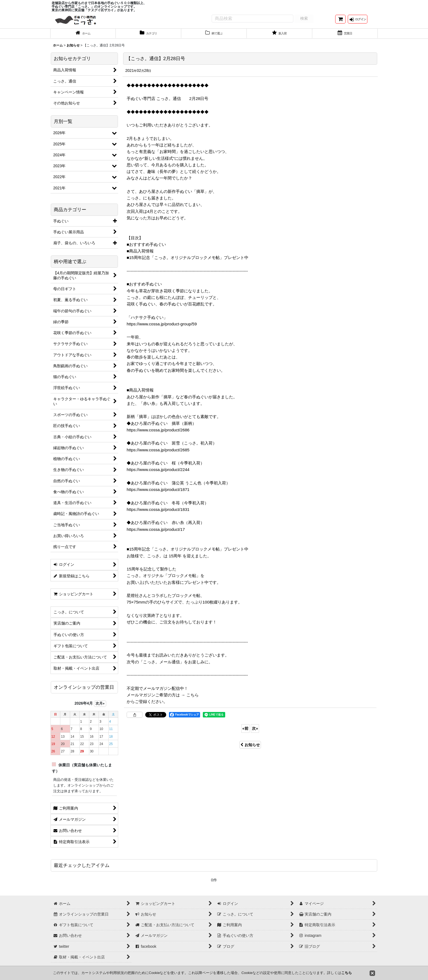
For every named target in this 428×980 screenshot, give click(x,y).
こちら (347, 973)
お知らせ (250, 749)
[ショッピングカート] (340, 21)
